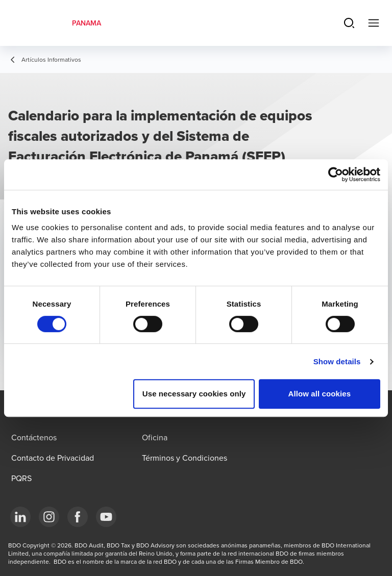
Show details (337, 361)
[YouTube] (106, 517)
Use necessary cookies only (194, 394)
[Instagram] (49, 517)
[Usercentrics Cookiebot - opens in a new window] (336, 174)
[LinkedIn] (20, 517)
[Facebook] (78, 517)
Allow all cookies (320, 394)
